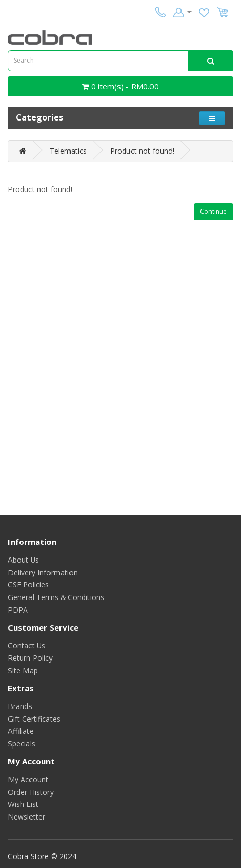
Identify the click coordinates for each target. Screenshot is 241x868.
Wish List (23, 804)
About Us (23, 560)
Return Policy (30, 658)
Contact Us (27, 646)
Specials (22, 744)
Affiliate (21, 731)
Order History (31, 792)
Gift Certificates (34, 719)
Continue (213, 211)
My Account (28, 779)
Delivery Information (43, 572)
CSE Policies (28, 585)
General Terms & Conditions (56, 597)
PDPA (18, 610)
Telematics (68, 151)
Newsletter (27, 817)
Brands (20, 706)
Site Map (23, 670)
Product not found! (142, 151)
